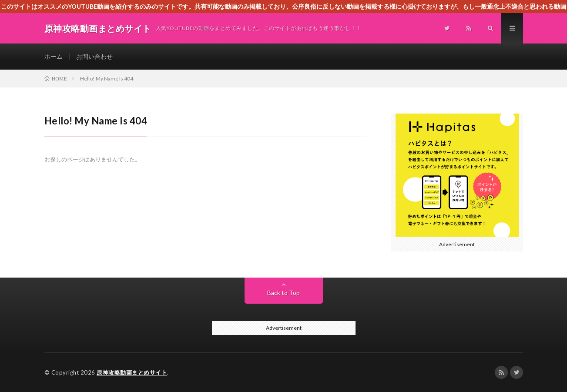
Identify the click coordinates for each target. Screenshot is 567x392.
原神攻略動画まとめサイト (132, 372)
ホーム (54, 56)
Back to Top (283, 293)
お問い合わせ (94, 56)
